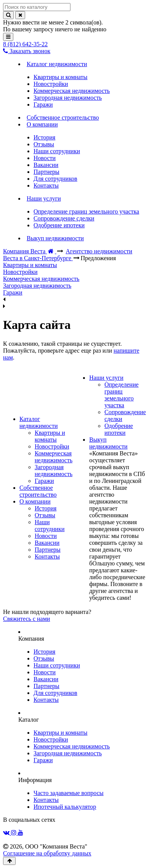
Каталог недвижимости (39, 422)
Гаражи (44, 481)
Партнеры (48, 550)
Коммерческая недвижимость (54, 457)
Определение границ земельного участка (121, 395)
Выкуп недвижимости (108, 443)
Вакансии (47, 543)
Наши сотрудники (50, 525)
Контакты (47, 556)
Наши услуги (106, 378)
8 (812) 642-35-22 (25, 44)
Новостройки (52, 446)
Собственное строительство (38, 491)
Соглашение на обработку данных (47, 853)
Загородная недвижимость (54, 470)
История (46, 508)
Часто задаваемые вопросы (69, 793)
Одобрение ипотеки (119, 429)
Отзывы (45, 515)
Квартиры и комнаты (50, 436)
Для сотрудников (55, 693)
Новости (46, 536)
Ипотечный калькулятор (65, 807)
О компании (35, 501)
